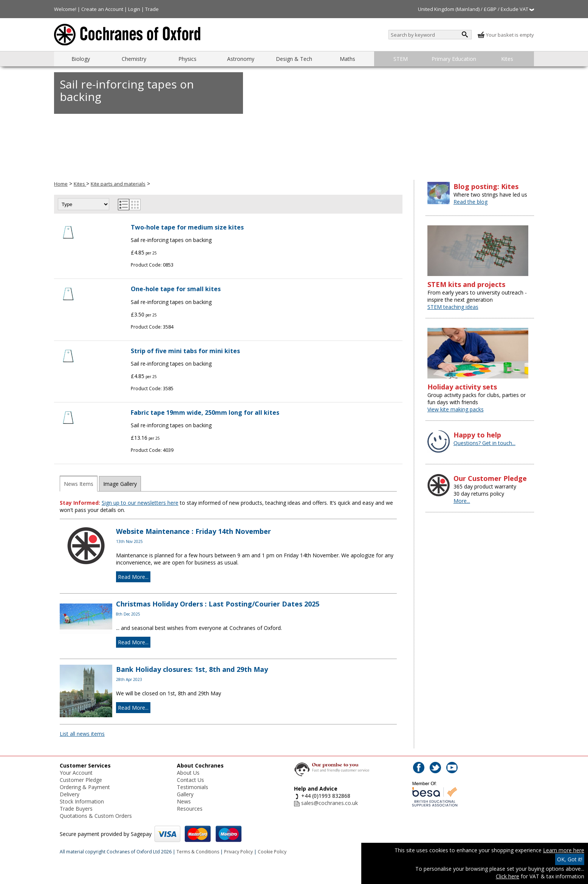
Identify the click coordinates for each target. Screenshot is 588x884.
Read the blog (470, 202)
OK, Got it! (570, 859)
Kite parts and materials (118, 184)
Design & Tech (294, 59)
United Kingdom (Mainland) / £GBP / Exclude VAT (476, 9)
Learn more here (564, 850)
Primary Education (454, 59)
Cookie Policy (272, 852)
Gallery (185, 794)
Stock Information (82, 801)
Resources (190, 809)
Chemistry (134, 59)
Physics (187, 59)
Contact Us (190, 780)
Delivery (70, 794)
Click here (508, 876)
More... (462, 501)
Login (134, 9)
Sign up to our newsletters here (140, 503)
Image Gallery (120, 484)
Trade (152, 9)
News (184, 801)
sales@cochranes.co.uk (330, 803)
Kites (507, 59)
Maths (347, 59)
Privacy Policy (238, 852)
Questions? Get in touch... (484, 443)
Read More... (133, 577)
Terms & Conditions (198, 852)
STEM (401, 59)
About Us (188, 773)
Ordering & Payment (85, 787)
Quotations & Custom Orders (96, 816)
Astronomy (241, 59)
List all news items (82, 734)
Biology (81, 59)
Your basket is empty (506, 35)
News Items (79, 484)
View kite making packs (456, 409)
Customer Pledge (81, 780)
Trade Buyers (76, 809)
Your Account (76, 773)
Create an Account (102, 9)
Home (61, 184)
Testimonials (193, 787)
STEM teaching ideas (453, 307)
